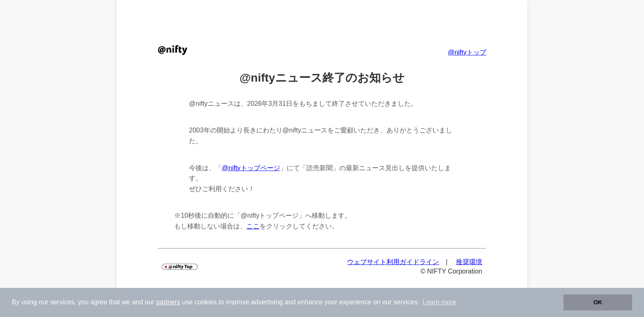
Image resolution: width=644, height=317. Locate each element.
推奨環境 (469, 262)
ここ (253, 226)
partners (168, 302)
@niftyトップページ (251, 168)
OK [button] (598, 302)
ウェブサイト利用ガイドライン (393, 262)
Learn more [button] (439, 302)
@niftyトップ (467, 52)
